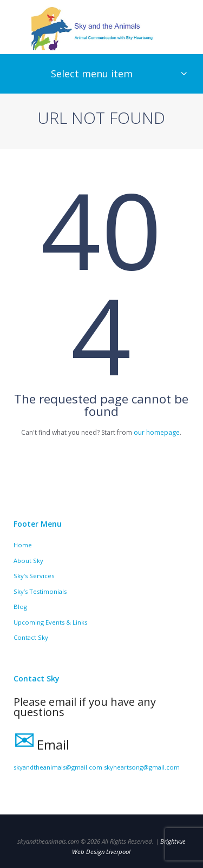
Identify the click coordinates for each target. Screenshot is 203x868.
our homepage (157, 432)
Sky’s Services (34, 576)
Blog (20, 607)
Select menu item (92, 74)
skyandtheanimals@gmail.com (58, 767)
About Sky (28, 561)
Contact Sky (31, 637)
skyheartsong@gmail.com (142, 767)
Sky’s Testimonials (40, 591)
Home (23, 545)
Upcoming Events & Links (50, 622)
